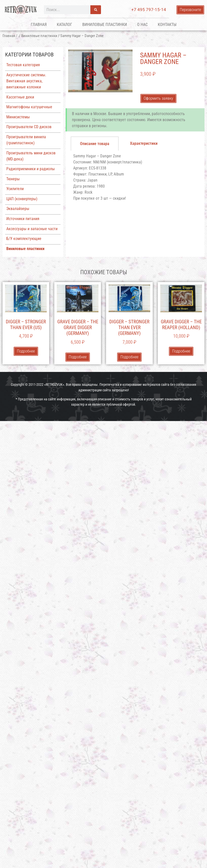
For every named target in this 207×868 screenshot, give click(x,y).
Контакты (167, 25)
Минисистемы (18, 117)
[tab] (95, 144)
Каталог (64, 25)
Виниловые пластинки (105, 25)
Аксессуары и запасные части (32, 229)
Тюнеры (13, 179)
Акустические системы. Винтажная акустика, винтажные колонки (26, 81)
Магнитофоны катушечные (29, 107)
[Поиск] (96, 10)
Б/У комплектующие (24, 239)
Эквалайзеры (18, 209)
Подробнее (26, 351)
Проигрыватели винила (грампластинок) (26, 140)
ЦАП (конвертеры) (22, 199)
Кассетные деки (20, 97)
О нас (142, 25)
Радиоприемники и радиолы (31, 169)
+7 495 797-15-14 (149, 10)
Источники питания (23, 219)
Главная (39, 25)
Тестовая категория (23, 65)
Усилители (15, 189)
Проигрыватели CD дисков (29, 127)
